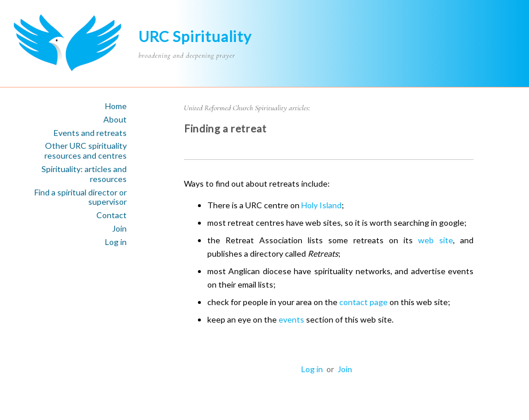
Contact (112, 215)
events (291, 319)
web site (436, 240)
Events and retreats (90, 133)
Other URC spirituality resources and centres (86, 151)
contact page (363, 302)
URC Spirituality (195, 36)
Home (116, 106)
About (115, 120)
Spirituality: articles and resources (84, 174)
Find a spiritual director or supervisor (81, 197)
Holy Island (321, 205)
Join (119, 229)
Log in (116, 242)
